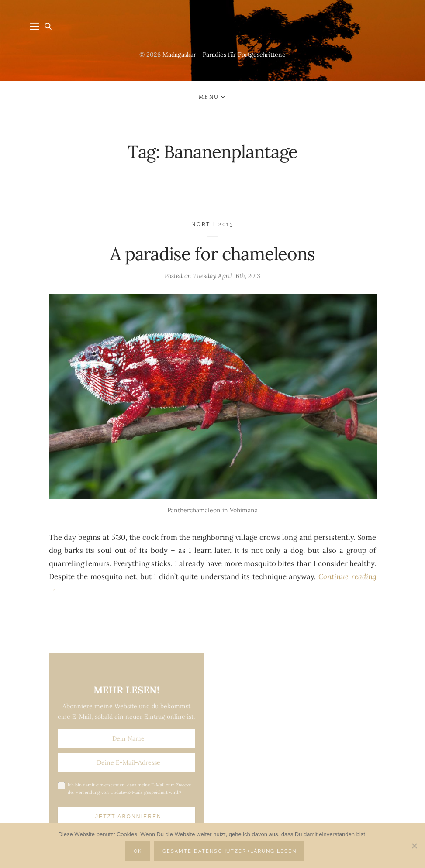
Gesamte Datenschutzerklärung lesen (230, 851)
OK (138, 851)
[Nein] (414, 846)
